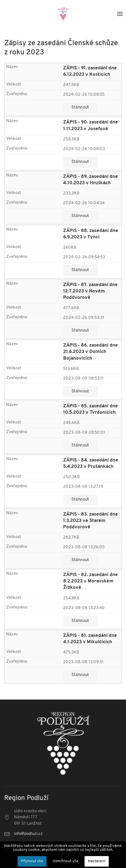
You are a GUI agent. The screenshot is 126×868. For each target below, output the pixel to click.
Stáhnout (80, 108)
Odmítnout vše (66, 861)
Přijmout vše (32, 861)
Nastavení (97, 861)
